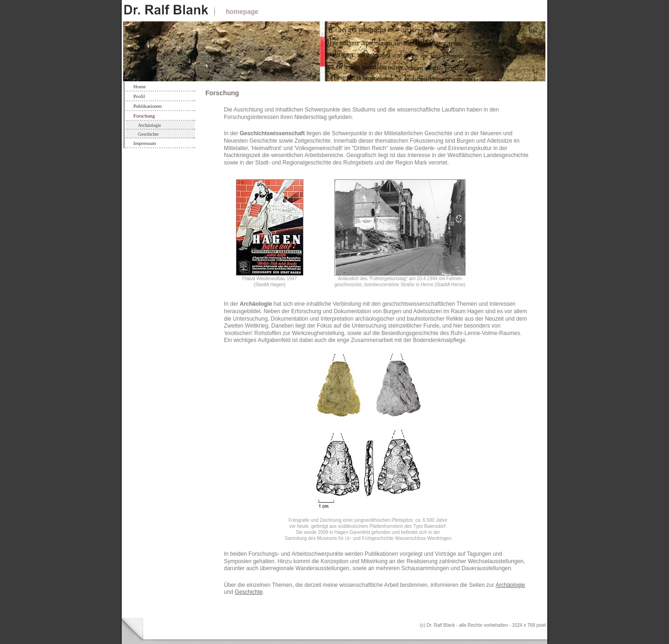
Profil (139, 96)
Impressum (145, 143)
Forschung (144, 116)
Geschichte (148, 134)
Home (140, 86)
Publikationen (148, 106)
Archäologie (149, 125)
